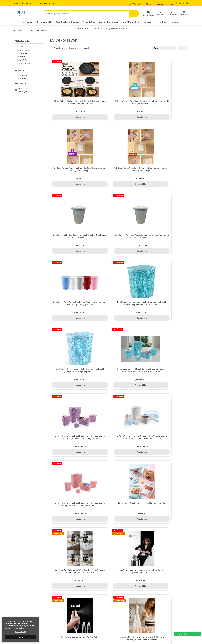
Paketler (175, 22)
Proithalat (22, 80)
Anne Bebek (89, 22)
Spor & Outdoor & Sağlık (67, 22)
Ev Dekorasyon (42, 31)
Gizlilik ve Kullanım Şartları (69, 588)
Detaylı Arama (43, 3)
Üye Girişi (17, 3)
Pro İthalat (23, 77)
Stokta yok (23, 93)
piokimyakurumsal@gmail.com (159, 3)
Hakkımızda (55, 3)
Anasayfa (17, 31)
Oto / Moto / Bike (131, 22)
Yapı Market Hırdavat (109, 22)
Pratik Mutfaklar (21, 65)
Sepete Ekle (71, 116)
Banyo (18, 47)
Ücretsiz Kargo (60, 48)
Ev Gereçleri (20, 54)
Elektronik (148, 22)
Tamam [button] (20, 637)
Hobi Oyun (162, 22)
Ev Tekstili (19, 57)
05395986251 (136, 3)
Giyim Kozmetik (44, 22)
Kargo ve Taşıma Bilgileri (68, 591)
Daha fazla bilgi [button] (20, 632)
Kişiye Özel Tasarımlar (157, 614)
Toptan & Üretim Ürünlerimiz (160, 611)
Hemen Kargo (73, 48)
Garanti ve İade (64, 594)
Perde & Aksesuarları (24, 61)
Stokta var (23, 90)
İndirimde (86, 48)
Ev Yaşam (28, 22)
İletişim (26, 3)
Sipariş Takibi (64, 585)
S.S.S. (33, 3)
